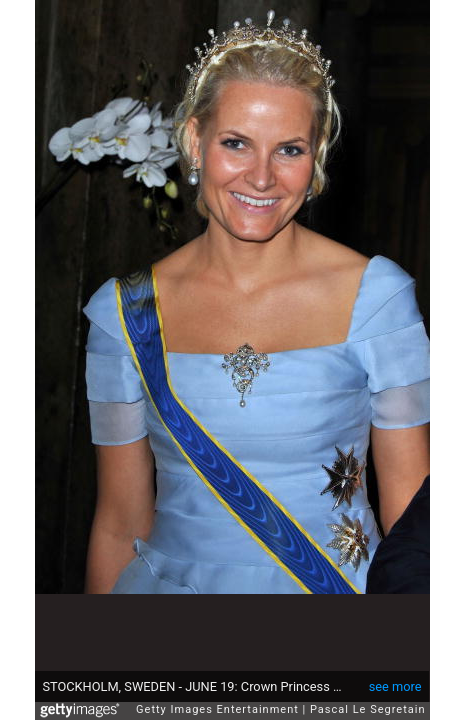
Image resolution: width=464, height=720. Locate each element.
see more (395, 676)
